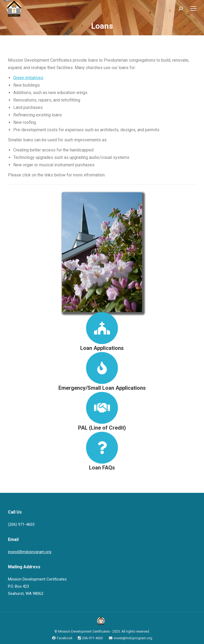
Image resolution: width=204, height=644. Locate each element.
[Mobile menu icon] (193, 9)
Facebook (65, 638)
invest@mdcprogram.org (30, 552)
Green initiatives (28, 78)
